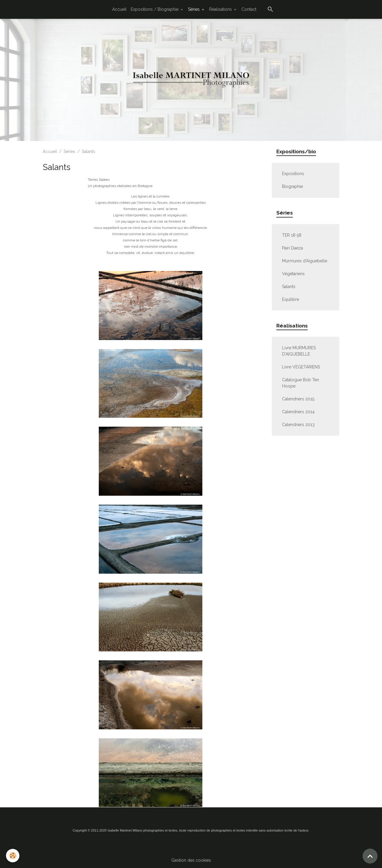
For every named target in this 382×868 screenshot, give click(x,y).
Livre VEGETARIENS (301, 367)
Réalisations (221, 9)
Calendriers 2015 (298, 399)
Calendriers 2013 (298, 425)
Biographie (292, 186)
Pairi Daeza (292, 248)
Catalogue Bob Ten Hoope (301, 383)
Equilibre (291, 299)
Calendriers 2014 (298, 412)
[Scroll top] (370, 856)
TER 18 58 (292, 235)
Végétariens (293, 274)
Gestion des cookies (191, 860)
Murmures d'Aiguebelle (305, 261)
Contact (249, 9)
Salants (289, 287)
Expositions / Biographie (155, 9)
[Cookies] (13, 856)
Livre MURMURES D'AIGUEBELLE (299, 351)
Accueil (119, 9)
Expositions (293, 174)
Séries (194, 9)
